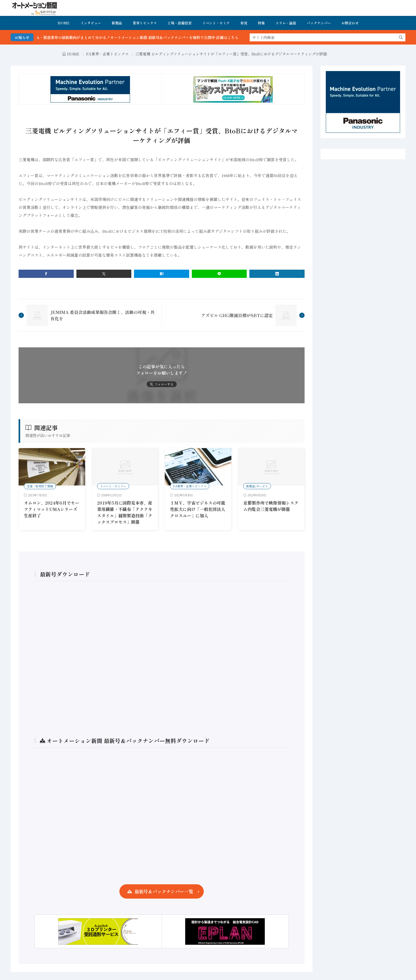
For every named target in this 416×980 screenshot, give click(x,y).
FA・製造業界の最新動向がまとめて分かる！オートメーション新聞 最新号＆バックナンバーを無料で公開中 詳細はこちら (147, 37)
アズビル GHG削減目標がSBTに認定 (237, 315)
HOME (64, 23)
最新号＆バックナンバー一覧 (164, 891)
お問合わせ (350, 23)
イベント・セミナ (216, 23)
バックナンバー (319, 23)
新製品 (117, 23)
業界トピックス (145, 23)
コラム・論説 (286, 23)
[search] (401, 37)
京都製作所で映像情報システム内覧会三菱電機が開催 (271, 506)
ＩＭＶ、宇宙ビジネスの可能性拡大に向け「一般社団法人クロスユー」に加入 (198, 509)
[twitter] (104, 274)
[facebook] (46, 274)
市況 (244, 23)
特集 (261, 23)
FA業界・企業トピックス (107, 54)
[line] (219, 274)
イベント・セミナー (113, 486)
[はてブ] (162, 274)
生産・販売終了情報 (40, 486)
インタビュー (91, 23)
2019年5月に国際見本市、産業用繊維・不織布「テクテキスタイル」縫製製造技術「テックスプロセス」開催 (125, 512)
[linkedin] (277, 274)
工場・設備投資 (179, 23)
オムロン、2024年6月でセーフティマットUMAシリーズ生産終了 (52, 509)
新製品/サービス (257, 486)
